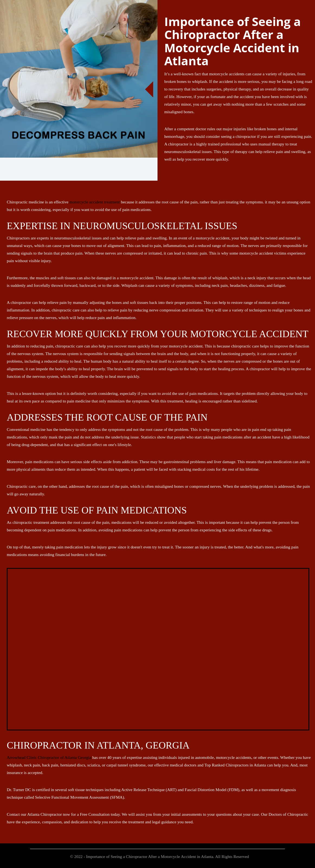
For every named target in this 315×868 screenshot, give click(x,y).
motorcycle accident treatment (95, 202)
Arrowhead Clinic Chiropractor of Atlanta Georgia (49, 757)
